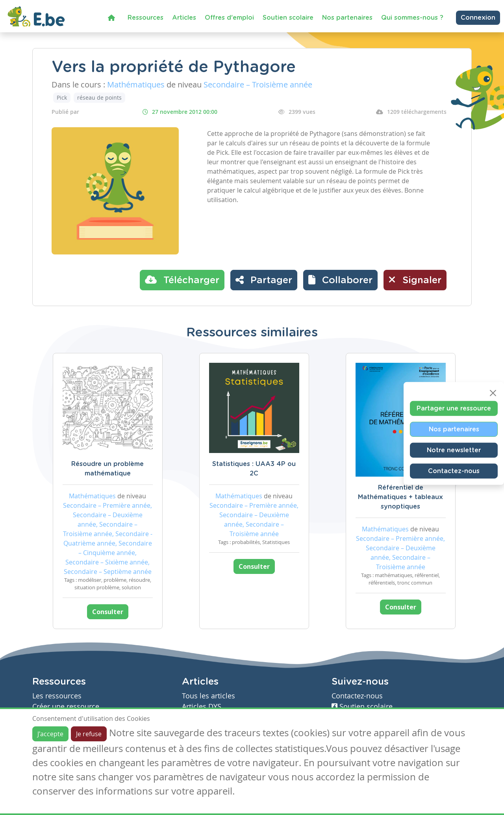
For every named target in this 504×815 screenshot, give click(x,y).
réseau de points (99, 97)
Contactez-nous (454, 471)
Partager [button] (264, 280)
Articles (184, 18)
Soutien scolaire (288, 18)
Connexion (478, 18)
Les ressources (57, 696)
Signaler (415, 280)
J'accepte (50, 734)
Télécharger (182, 280)
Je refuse (89, 734)
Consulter (108, 612)
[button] (340, 280)
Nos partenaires (347, 18)
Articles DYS (202, 706)
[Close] (493, 393)
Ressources (145, 18)
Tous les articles (208, 696)
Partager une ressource (454, 408)
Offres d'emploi (229, 18)
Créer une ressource (66, 706)
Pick (62, 97)
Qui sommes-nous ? (412, 18)
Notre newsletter (454, 450)
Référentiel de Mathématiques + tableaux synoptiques (400, 497)
